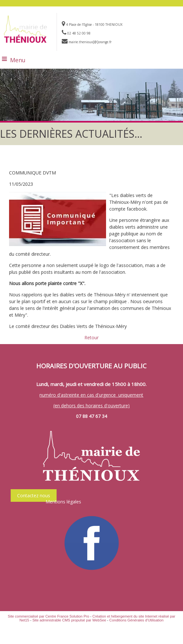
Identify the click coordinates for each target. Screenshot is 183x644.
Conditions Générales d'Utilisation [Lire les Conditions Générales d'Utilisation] (136, 620)
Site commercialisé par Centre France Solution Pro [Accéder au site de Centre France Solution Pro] (48, 616)
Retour (91, 337)
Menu (18, 60)
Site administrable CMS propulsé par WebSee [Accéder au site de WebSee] (69, 620)
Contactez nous (34, 495)
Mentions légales (63, 502)
